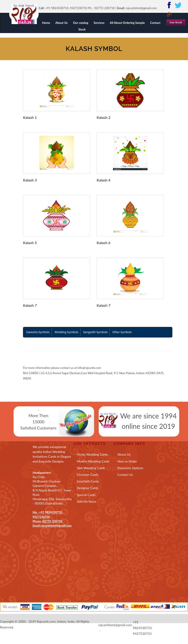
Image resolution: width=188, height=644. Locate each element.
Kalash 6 (104, 243)
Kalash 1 (30, 117)
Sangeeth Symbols (95, 332)
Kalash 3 (30, 180)
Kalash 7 (30, 305)
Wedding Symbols (66, 332)
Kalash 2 (104, 117)
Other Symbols (122, 332)
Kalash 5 (30, 243)
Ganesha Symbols (38, 332)
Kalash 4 (104, 180)
